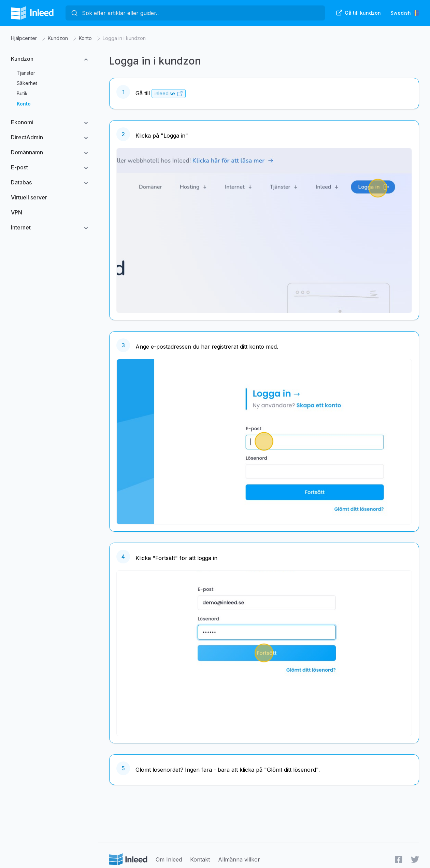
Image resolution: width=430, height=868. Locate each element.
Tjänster (26, 73)
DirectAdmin (27, 137)
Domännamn (27, 152)
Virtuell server (29, 197)
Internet (21, 227)
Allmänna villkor (239, 859)
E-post (19, 167)
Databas (21, 182)
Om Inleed (169, 859)
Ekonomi (22, 122)
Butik (22, 93)
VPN (17, 212)
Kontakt (200, 859)
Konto (85, 38)
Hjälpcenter (24, 38)
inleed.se (165, 94)
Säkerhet (27, 83)
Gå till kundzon (358, 13)
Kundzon (58, 38)
